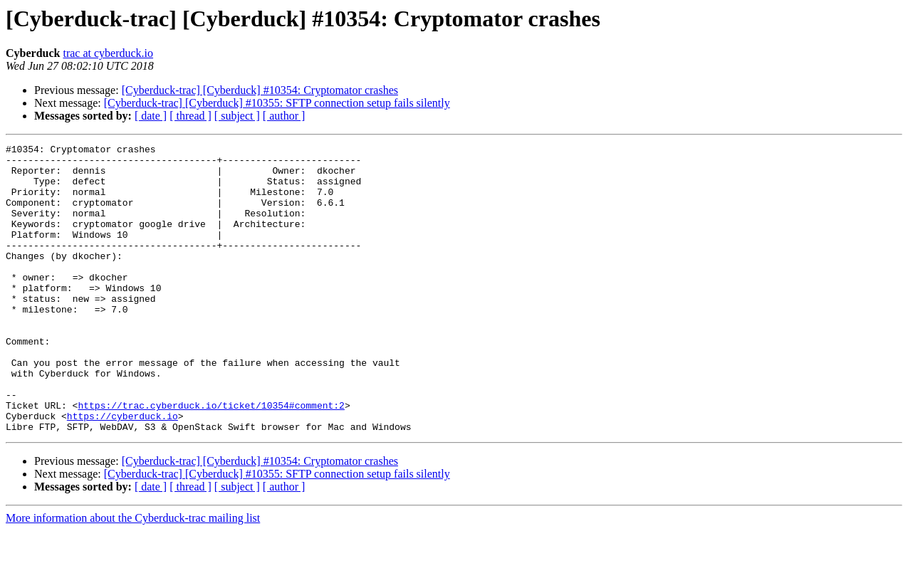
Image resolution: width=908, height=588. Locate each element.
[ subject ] (237, 116)
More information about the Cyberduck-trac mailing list (133, 576)
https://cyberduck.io (122, 471)
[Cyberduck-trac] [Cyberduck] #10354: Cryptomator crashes (260, 90)
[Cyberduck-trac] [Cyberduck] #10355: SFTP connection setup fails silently (277, 103)
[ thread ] (191, 116)
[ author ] (284, 116)
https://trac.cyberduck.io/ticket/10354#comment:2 (211, 458)
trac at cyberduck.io (108, 53)
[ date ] (151, 116)
